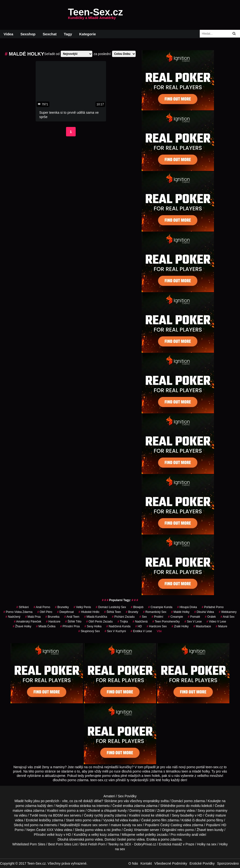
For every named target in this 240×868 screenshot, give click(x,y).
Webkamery (228, 612)
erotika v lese (141, 631)
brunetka (53, 617)
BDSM (149, 811)
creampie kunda (160, 607)
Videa (8, 34)
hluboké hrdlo (89, 612)
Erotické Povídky (202, 863)
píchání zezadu (123, 617)
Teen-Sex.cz (95, 15)
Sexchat (50, 34)
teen (210, 830)
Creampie (175, 617)
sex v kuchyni (115, 631)
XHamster (141, 830)
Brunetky (62, 607)
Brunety (132, 612)
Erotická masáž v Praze (177, 844)
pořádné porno (213, 607)
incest (146, 815)
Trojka (123, 622)
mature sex (89, 825)
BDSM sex (61, 815)
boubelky (187, 815)
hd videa (122, 820)
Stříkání (23, 607)
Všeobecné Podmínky (171, 863)
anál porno (42, 607)
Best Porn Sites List (63, 844)
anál (195, 835)
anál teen (72, 617)
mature (18, 811)
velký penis (82, 607)
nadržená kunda (118, 626)
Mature (222, 626)
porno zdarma (26, 806)
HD (138, 626)
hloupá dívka (187, 607)
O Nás (133, 863)
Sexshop (28, 34)
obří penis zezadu (100, 622)
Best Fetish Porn (93, 844)
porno (188, 801)
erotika (74, 806)
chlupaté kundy (115, 811)
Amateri (109, 796)
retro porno (67, 811)
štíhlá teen (113, 612)
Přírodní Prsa (70, 626)
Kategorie (88, 34)
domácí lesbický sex (111, 607)
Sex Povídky (127, 796)
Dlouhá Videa (204, 612)
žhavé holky (22, 626)
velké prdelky (146, 835)
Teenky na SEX (120, 844)
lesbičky (45, 820)
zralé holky (180, 626)
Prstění (157, 617)
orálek (210, 617)
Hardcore (53, 622)
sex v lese (193, 622)
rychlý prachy (104, 815)
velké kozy (55, 835)
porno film (159, 820)
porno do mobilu (188, 806)
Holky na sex (207, 844)
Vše (159, 631)
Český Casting (171, 825)
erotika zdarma (134, 806)
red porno (31, 825)
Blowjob (137, 607)
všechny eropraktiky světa (149, 801)
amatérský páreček (28, 622)
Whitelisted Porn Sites (29, 844)
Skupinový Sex (89, 631)
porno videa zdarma (18, 612)
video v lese (216, 622)
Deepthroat (65, 612)
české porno (126, 839)
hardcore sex (157, 626)
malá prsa (33, 617)
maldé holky (180, 612)
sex (143, 617)
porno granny (176, 811)
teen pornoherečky (166, 622)
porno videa (94, 830)
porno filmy (215, 820)
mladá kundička (96, 617)
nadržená (140, 622)
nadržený (13, 617)
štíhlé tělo (73, 622)
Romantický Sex (155, 612)
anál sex (228, 617)
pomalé (194, 617)
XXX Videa (55, 830)
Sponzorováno (228, 863)
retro (181, 830)
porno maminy (217, 811)
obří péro (45, 612)
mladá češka (46, 626)
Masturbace (202, 626)
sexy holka (93, 626)
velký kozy (99, 835)
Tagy (68, 34)
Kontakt (146, 863)
